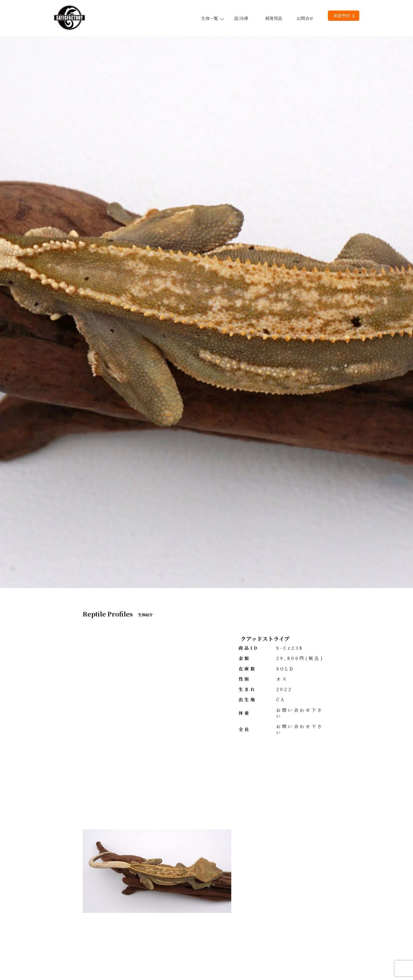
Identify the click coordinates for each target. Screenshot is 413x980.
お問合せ (305, 18)
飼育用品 (274, 18)
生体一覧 (212, 18)
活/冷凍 (241, 18)
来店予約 (344, 16)
